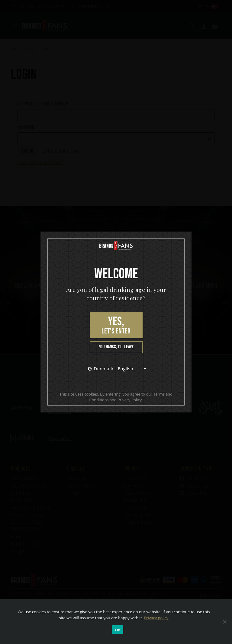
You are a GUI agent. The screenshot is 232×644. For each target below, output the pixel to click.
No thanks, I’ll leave (116, 347)
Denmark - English (111, 369)
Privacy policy (156, 618)
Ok (117, 630)
